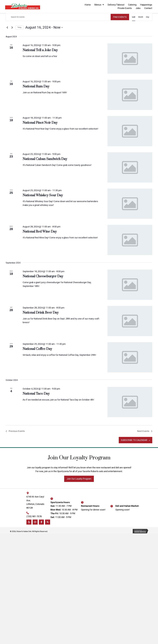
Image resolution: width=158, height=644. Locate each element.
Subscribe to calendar (134, 440)
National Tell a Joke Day (40, 50)
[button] (79, 479)
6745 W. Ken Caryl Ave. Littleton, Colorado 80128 (35, 502)
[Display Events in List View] (134, 17)
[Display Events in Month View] (141, 17)
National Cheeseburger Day (43, 276)
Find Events (120, 17)
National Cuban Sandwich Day (45, 159)
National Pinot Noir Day (40, 123)
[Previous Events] (7, 27)
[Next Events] (12, 27)
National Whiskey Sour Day (43, 195)
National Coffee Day (37, 349)
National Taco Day (36, 394)
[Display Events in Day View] (148, 17)
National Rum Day (36, 86)
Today (19, 27)
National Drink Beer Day (41, 313)
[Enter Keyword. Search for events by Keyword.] (58, 17)
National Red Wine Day (40, 232)
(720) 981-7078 (34, 516)
